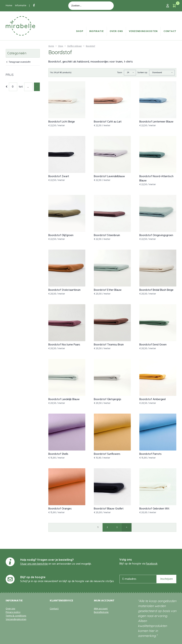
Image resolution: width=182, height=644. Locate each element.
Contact (170, 31)
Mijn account (101, 609)
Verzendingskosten (143, 31)
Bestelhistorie (101, 612)
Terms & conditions (16, 616)
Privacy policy (13, 612)
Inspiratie (97, 31)
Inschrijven (167, 579)
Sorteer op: (143, 73)
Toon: (120, 73)
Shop (80, 31)
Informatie (21, 6)
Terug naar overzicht (18, 62)
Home (9, 6)
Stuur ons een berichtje (34, 564)
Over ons (116, 31)
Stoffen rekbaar (74, 46)
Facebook (152, 564)
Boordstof (90, 46)
